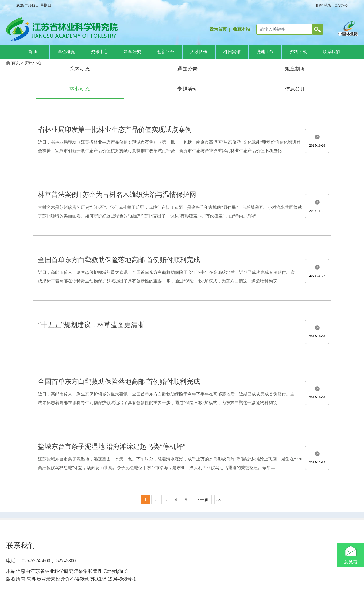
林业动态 (80, 89)
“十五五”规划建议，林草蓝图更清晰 (91, 325)
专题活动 (187, 89)
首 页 (33, 52)
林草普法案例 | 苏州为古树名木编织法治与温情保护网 (117, 195)
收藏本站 (242, 29)
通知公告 (187, 69)
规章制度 (295, 69)
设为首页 (218, 29)
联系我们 (331, 52)
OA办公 (341, 5)
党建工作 (265, 52)
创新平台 (166, 52)
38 (219, 500)
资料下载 (298, 52)
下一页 (202, 500)
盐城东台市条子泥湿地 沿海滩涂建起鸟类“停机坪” (112, 446)
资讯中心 (99, 52)
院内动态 (80, 69)
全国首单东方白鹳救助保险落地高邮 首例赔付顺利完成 (119, 260)
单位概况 (66, 52)
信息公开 (295, 89)
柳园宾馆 (232, 52)
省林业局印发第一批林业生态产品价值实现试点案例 (115, 130)
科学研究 (133, 52)
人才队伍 (199, 52)
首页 (16, 63)
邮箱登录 (324, 5)
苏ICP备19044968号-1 (113, 579)
